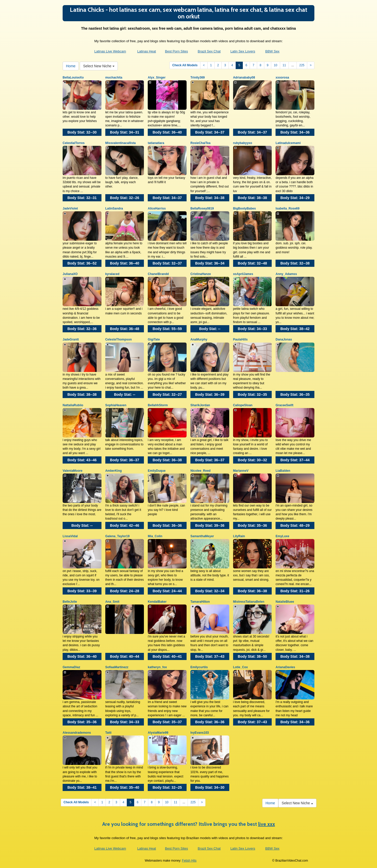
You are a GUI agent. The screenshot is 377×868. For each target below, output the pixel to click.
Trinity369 (198, 78)
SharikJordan (200, 405)
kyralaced (112, 274)
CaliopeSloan (243, 405)
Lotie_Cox (241, 667)
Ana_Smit (112, 602)
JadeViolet (70, 208)
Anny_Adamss (286, 274)
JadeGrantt (71, 339)
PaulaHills (240, 339)
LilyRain (239, 536)
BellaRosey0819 (202, 208)
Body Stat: (82, 132)
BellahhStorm (158, 405)
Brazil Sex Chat (209, 51)
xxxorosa (282, 78)
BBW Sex (272, 51)
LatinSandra (114, 208)
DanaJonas (284, 339)
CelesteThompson (119, 339)
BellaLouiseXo (73, 78)
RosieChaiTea (200, 143)
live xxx (267, 824)
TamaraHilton (200, 602)
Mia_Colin (155, 536)
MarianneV (241, 471)
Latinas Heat (147, 51)
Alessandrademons (77, 733)
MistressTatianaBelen (249, 602)
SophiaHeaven (116, 405)
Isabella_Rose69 (287, 208)
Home (71, 66)
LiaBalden (283, 471)
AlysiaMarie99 (158, 733)
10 (275, 65)
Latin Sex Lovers (243, 51)
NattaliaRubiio (73, 405)
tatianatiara (156, 143)
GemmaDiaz (71, 667)
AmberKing (114, 471)
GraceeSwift (284, 405)
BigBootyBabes (244, 208)
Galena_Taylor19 (117, 536)
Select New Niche (99, 66)
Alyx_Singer (157, 78)
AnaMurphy (199, 339)
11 (284, 65)
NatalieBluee (285, 602)
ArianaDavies (285, 667)
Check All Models (185, 65)
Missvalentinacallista (121, 143)
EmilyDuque (157, 471)
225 (302, 65)
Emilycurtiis (199, 667)
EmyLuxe (282, 536)
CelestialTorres (74, 143)
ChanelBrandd (158, 274)
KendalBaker (157, 602)
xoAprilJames (243, 274)
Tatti (108, 733)
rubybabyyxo (243, 143)
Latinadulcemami (288, 143)
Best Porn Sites (177, 51)
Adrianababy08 (244, 78)
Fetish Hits (189, 861)
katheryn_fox (157, 667)
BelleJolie (70, 602)
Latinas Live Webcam (110, 51)
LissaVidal (70, 536)
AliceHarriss (157, 208)
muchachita (114, 78)
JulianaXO (70, 274)
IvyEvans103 (200, 733)
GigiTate (154, 339)
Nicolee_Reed (201, 471)
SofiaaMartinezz (117, 667)
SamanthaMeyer (202, 536)
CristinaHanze (201, 274)
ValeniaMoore (72, 471)
